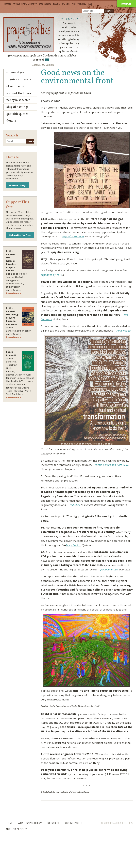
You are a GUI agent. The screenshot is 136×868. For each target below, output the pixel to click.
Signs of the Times (19, 93)
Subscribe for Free (20, 235)
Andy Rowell (124, 331)
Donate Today (17, 185)
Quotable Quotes (17, 114)
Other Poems (15, 86)
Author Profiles (82, 4)
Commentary (15, 73)
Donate (126, 4)
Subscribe (45, 4)
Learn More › (13, 293)
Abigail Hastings (17, 107)
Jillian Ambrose (109, 569)
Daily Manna (69, 19)
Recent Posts (61, 4)
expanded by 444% (52, 275)
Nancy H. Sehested (19, 100)
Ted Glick (75, 505)
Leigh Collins (73, 545)
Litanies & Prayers (19, 80)
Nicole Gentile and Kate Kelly (112, 465)
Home (8, 4)
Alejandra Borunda (73, 236)
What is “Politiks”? (25, 4)
